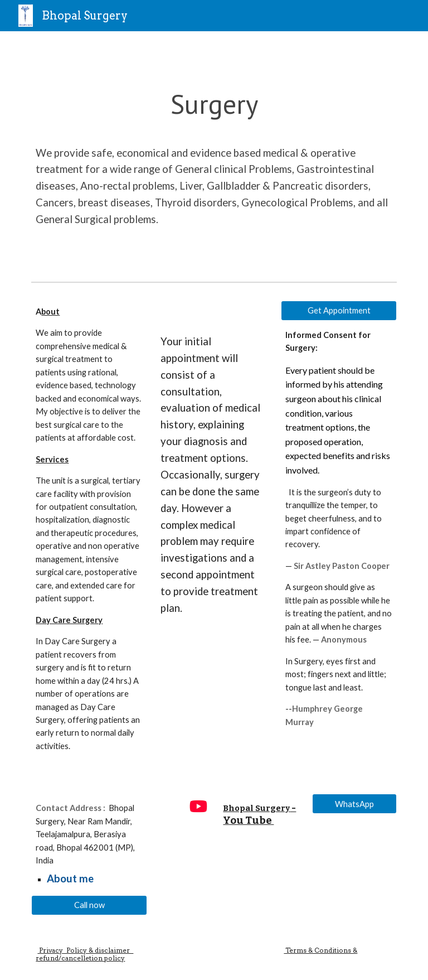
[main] (214, 154)
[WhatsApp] (354, 804)
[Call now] (89, 905)
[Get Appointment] (339, 311)
